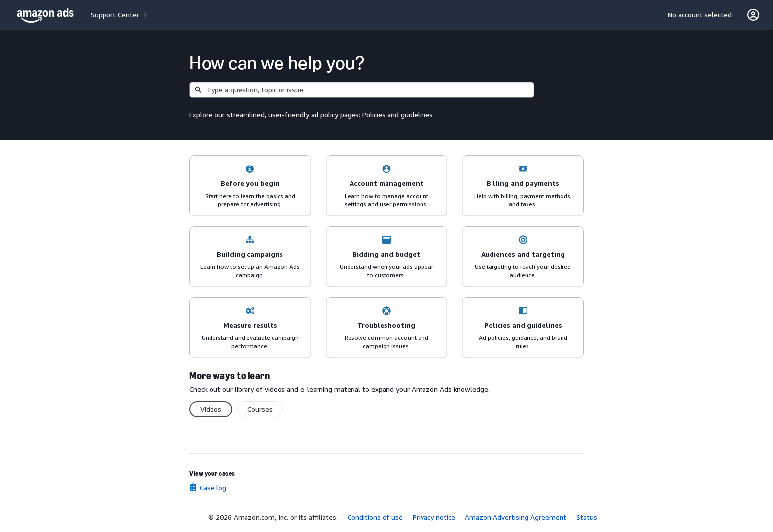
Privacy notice (434, 517)
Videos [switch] (211, 409)
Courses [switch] (260, 409)
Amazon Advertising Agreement (516, 517)
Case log (213, 487)
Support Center (115, 15)
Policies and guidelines (398, 115)
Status (587, 517)
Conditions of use (375, 517)
